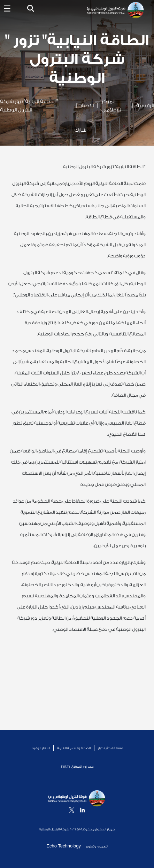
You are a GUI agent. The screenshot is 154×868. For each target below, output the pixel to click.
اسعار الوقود (41, 748)
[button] (31, 9)
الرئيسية (145, 106)
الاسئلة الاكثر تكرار (110, 748)
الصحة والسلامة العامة (74, 748)
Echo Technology (64, 846)
